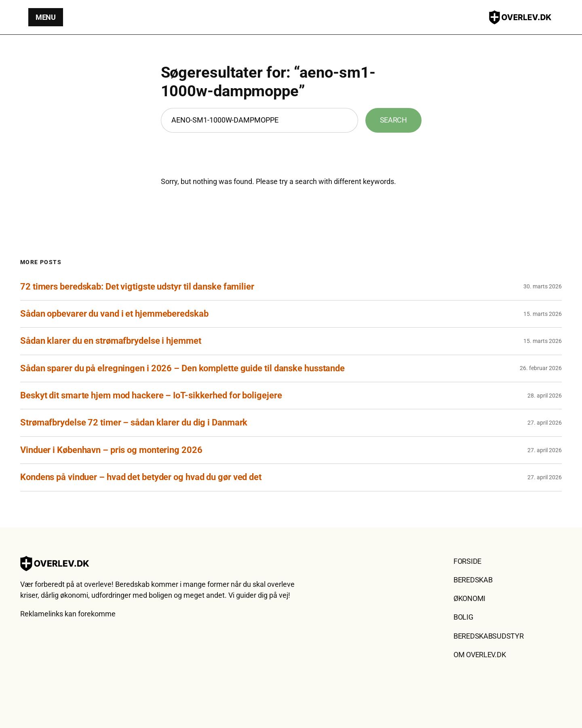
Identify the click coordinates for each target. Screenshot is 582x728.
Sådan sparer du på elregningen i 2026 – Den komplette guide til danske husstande (182, 368)
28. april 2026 (545, 396)
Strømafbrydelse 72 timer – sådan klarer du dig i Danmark (134, 422)
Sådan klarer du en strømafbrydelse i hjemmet (111, 341)
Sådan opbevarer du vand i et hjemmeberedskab (114, 314)
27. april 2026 (545, 423)
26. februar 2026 (541, 368)
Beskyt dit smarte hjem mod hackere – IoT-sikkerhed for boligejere (151, 395)
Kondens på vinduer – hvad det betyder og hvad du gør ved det (141, 477)
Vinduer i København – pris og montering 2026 (111, 450)
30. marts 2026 (543, 286)
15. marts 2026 (543, 314)
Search (393, 120)
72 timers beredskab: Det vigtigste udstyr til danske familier (137, 287)
